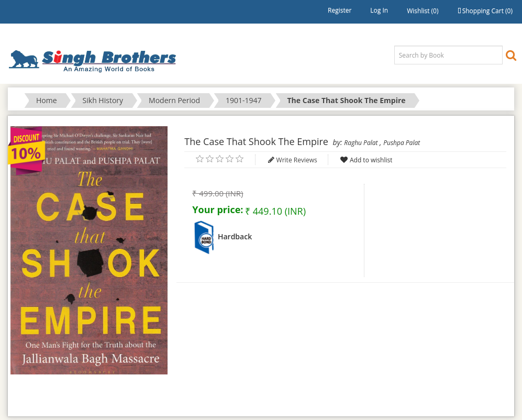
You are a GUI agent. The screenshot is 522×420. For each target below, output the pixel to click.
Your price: (218, 209)
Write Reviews (297, 160)
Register (340, 10)
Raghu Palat (361, 143)
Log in (379, 10)
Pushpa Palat (402, 143)
